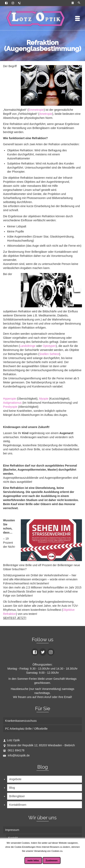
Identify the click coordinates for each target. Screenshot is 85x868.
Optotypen (49, 346)
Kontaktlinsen (18, 805)
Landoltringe (28, 346)
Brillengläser (17, 796)
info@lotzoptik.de (16, 755)
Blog (12, 788)
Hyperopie (10, 399)
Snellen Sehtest (49, 354)
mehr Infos (33, 860)
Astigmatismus (12, 403)
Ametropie (46, 114)
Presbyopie (10, 407)
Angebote (15, 779)
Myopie (44, 399)
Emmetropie (36, 110)
